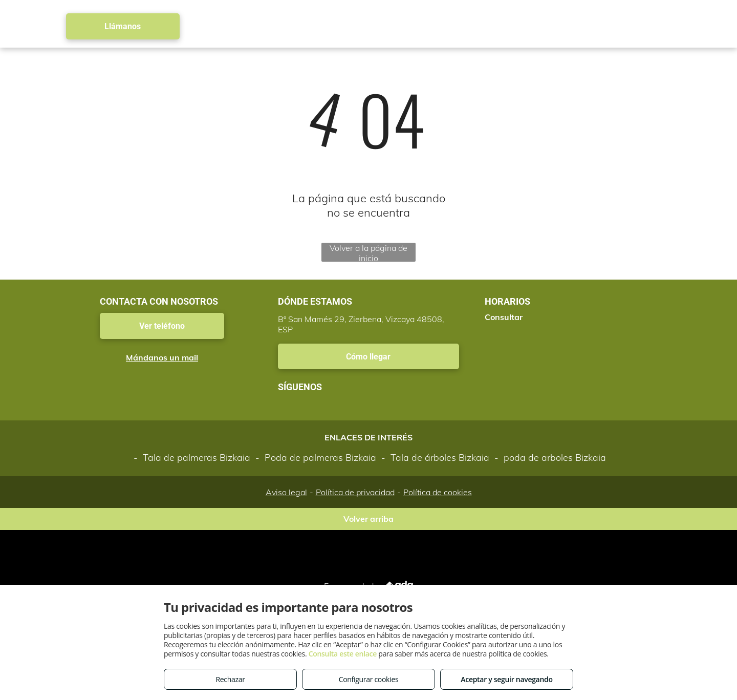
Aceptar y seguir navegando (506, 679)
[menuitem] (270, 26)
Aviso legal (286, 492)
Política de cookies (438, 492)
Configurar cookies (369, 679)
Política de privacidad (355, 492)
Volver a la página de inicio (368, 252)
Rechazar (230, 679)
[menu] (714, 27)
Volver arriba (368, 519)
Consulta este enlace (343, 654)
